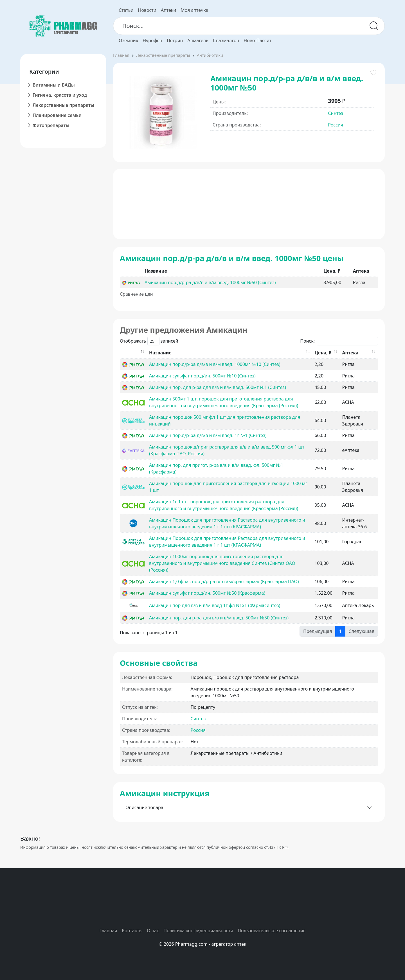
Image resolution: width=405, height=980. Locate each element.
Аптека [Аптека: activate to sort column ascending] (350, 353)
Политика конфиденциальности (198, 931)
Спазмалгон (226, 40)
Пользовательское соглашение (272, 931)
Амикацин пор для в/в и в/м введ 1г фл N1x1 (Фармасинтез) (215, 605)
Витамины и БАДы (54, 85)
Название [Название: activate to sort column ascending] (160, 353)
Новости (147, 10)
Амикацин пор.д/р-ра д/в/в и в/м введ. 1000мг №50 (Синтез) (210, 282)
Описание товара (144, 807)
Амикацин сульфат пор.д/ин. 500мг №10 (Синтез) (202, 376)
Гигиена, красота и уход (60, 95)
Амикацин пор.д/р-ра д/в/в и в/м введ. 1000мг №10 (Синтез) (215, 364)
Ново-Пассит (257, 40)
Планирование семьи (57, 115)
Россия (336, 125)
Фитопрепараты (51, 125)
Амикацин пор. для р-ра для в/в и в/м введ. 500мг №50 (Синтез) (219, 618)
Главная (121, 55)
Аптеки (168, 10)
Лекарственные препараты (63, 105)
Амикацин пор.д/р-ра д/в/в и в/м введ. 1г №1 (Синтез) (208, 435)
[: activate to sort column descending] (133, 353)
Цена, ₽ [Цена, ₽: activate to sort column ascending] (323, 353)
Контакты (132, 931)
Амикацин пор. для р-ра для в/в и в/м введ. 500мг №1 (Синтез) (218, 387)
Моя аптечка (194, 10)
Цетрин (175, 40)
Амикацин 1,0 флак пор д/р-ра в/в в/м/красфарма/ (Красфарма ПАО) (224, 581)
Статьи (126, 10)
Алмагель (198, 40)
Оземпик (128, 40)
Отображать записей (149, 341)
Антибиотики (210, 55)
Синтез (336, 113)
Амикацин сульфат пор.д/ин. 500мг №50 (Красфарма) (207, 593)
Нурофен (152, 40)
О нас (153, 931)
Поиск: (339, 341)
